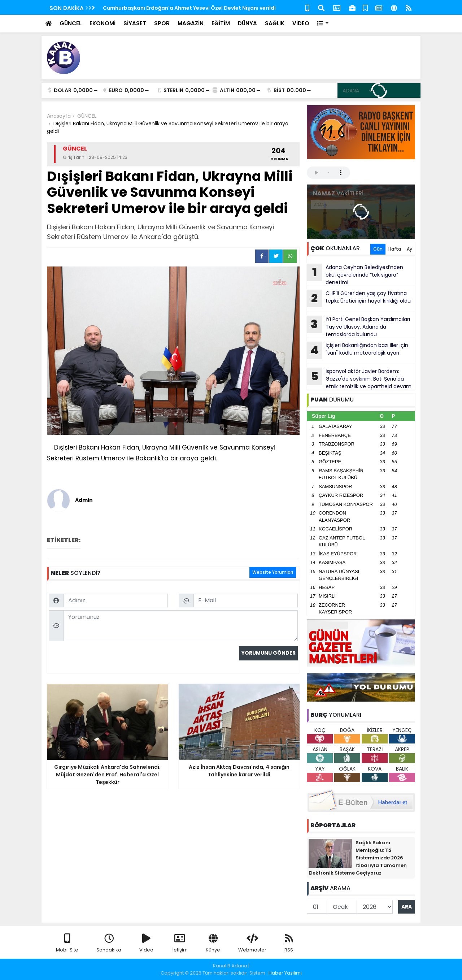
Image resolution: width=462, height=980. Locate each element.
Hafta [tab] (395, 249)
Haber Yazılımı (285, 973)
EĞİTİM (221, 23)
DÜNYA (247, 23)
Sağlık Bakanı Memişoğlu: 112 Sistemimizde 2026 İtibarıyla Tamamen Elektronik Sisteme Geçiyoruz (358, 858)
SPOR (162, 23)
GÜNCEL (71, 23)
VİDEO (301, 23)
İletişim (180, 943)
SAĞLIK (275, 23)
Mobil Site (67, 943)
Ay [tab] (409, 249)
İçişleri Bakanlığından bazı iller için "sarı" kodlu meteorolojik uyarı (358, 350)
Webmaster (252, 943)
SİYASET (135, 23)
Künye (213, 943)
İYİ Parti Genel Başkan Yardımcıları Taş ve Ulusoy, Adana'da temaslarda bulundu (358, 327)
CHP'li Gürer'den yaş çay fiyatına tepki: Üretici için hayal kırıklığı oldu (359, 298)
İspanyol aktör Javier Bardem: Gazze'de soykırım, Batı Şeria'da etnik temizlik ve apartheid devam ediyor (359, 379)
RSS (289, 943)
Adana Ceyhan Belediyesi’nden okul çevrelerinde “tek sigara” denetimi (355, 275)
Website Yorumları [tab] (273, 572)
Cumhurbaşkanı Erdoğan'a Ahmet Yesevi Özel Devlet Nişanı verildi (189, 8)
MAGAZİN (191, 23)
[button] (323, 24)
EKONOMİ (103, 23)
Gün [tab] (378, 249)
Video (146, 943)
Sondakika (109, 943)
